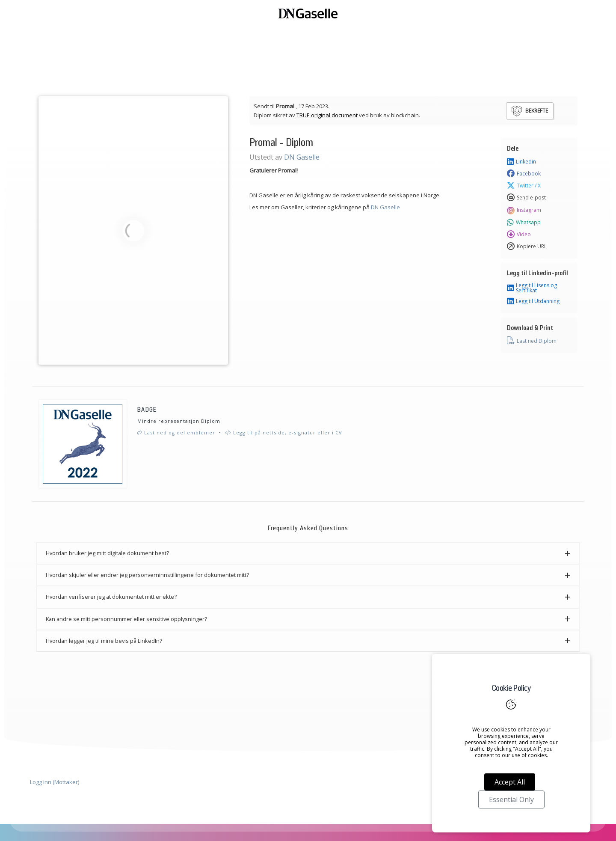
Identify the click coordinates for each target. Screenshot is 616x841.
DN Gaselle (302, 157)
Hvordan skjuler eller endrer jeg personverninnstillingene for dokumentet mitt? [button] (147, 575)
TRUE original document (328, 115)
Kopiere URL (527, 247)
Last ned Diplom (532, 341)
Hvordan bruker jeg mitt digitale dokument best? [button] (107, 553)
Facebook (524, 174)
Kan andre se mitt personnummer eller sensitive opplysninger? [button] (126, 619)
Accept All (510, 782)
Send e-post (526, 198)
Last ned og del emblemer (176, 432)
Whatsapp (524, 223)
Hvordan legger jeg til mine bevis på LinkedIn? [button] (104, 641)
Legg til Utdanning (533, 301)
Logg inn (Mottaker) (55, 782)
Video (519, 235)
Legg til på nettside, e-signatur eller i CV (284, 432)
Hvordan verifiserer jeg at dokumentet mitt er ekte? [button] (111, 597)
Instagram (524, 210)
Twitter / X (524, 186)
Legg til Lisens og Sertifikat (532, 288)
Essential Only (511, 799)
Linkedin (521, 162)
